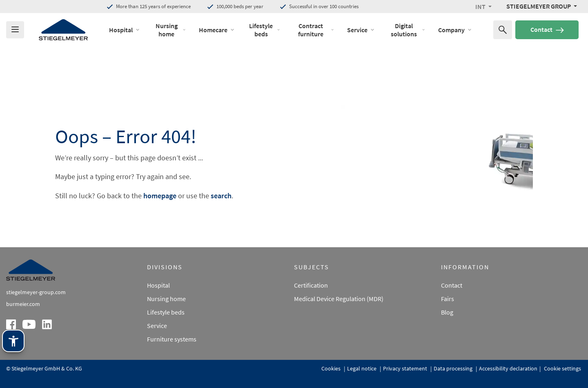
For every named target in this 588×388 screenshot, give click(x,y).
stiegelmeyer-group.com (36, 292)
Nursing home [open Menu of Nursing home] (171, 30)
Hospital (158, 285)
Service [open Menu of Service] (361, 30)
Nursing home (166, 299)
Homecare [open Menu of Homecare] (217, 30)
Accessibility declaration (508, 368)
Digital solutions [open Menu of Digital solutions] (408, 30)
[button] (483, 7)
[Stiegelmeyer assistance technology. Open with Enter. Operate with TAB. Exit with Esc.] (13, 341)
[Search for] (503, 30)
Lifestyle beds (166, 312)
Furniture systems (172, 339)
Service (157, 326)
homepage (160, 196)
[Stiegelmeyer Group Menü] (542, 6)
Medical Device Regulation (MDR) (339, 299)
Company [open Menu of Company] (455, 30)
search (221, 196)
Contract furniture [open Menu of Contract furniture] (316, 30)
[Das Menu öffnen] (15, 30)
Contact (547, 29)
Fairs (448, 299)
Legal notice (362, 368)
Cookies (332, 368)
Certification (311, 285)
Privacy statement (406, 368)
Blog (447, 312)
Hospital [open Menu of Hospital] (125, 30)
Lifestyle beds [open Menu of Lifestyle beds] (264, 30)
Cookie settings (562, 368)
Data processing (454, 368)
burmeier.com (23, 304)
